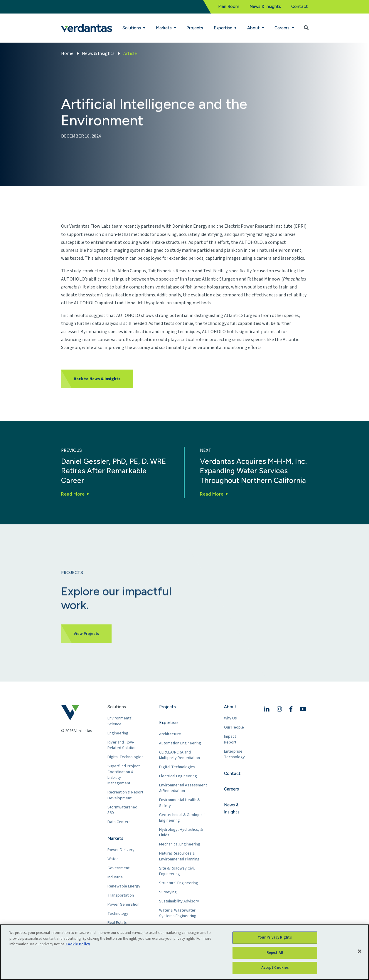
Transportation (121, 895)
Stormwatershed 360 (122, 810)
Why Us (230, 718)
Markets (115, 838)
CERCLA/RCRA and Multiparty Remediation (180, 755)
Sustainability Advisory (179, 901)
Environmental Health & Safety (180, 803)
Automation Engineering (180, 743)
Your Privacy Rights (275, 937)
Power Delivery (121, 850)
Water (113, 859)
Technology (118, 913)
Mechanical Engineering (180, 844)
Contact (300, 6)
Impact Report (230, 739)
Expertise (168, 723)
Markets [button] (164, 28)
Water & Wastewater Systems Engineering (178, 913)
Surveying (168, 892)
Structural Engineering (179, 883)
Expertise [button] (224, 28)
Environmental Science (120, 721)
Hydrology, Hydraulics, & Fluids (181, 832)
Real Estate (117, 923)
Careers (231, 789)
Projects (195, 28)
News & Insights (265, 6)
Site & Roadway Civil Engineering (177, 871)
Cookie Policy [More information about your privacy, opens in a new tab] (78, 944)
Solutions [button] (132, 28)
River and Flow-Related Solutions (123, 745)
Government (118, 868)
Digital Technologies (125, 757)
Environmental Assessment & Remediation (183, 788)
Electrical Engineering (178, 776)
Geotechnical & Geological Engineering (182, 818)
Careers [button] (283, 28)
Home (67, 53)
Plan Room (229, 6)
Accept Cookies (275, 968)
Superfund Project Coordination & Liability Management (124, 775)
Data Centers (119, 822)
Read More (73, 494)
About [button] (254, 28)
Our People (234, 727)
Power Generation (123, 904)
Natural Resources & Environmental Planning (179, 856)
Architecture (170, 734)
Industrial (116, 877)
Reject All (275, 953)
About (230, 707)
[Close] (360, 951)
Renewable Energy (124, 886)
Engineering (118, 733)
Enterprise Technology (234, 754)
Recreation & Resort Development (125, 795)
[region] (184, 952)
